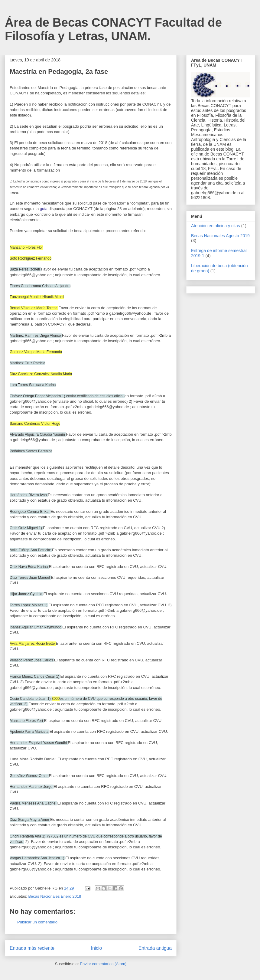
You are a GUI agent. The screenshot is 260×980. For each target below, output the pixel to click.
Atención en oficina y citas (216, 226)
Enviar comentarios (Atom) (103, 964)
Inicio (96, 948)
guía (44, 209)
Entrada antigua (155, 948)
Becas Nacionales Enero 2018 (55, 896)
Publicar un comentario (37, 922)
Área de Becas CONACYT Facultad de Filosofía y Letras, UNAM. (113, 29)
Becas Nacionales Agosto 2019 (220, 236)
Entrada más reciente (32, 948)
